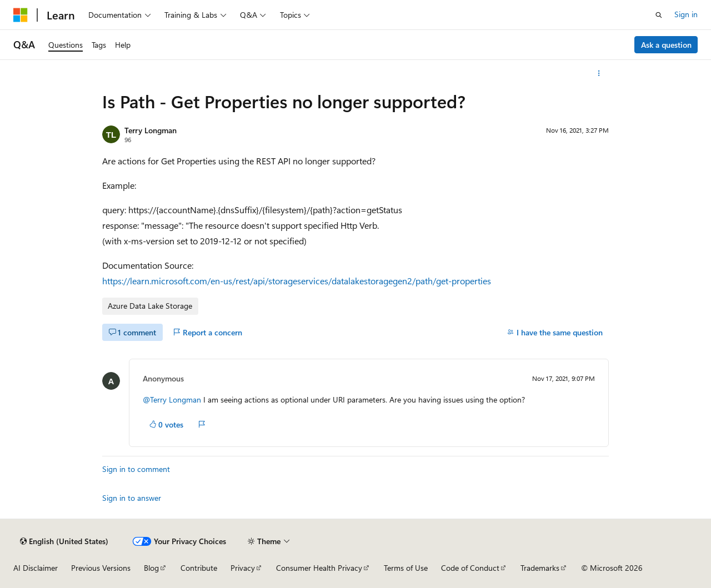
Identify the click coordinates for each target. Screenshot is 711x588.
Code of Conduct (470, 568)
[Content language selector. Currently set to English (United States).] (64, 541)
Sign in (686, 14)
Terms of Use (406, 568)
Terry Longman (151, 130)
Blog (151, 568)
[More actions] (599, 73)
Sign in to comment (136, 469)
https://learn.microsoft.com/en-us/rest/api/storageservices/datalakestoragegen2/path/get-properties (297, 281)
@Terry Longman (173, 399)
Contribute (199, 568)
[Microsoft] (21, 15)
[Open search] (659, 15)
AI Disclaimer (36, 568)
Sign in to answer (132, 498)
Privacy (243, 568)
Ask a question (666, 45)
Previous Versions (101, 568)
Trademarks (540, 568)
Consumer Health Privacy (319, 568)
